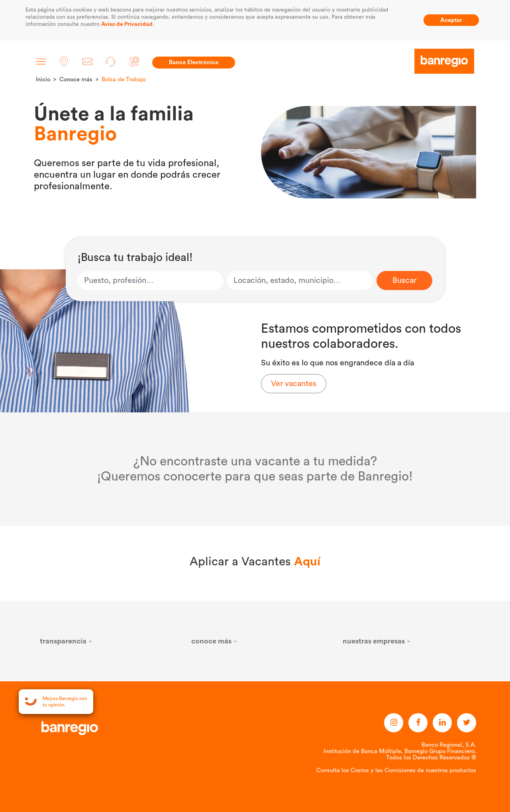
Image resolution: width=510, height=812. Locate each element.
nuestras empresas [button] (377, 641)
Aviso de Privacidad (127, 24)
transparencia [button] (66, 641)
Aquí (307, 562)
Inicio (43, 79)
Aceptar (451, 20)
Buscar (404, 280)
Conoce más (76, 79)
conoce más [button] (214, 641)
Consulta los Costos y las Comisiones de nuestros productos (396, 770)
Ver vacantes (294, 384)
